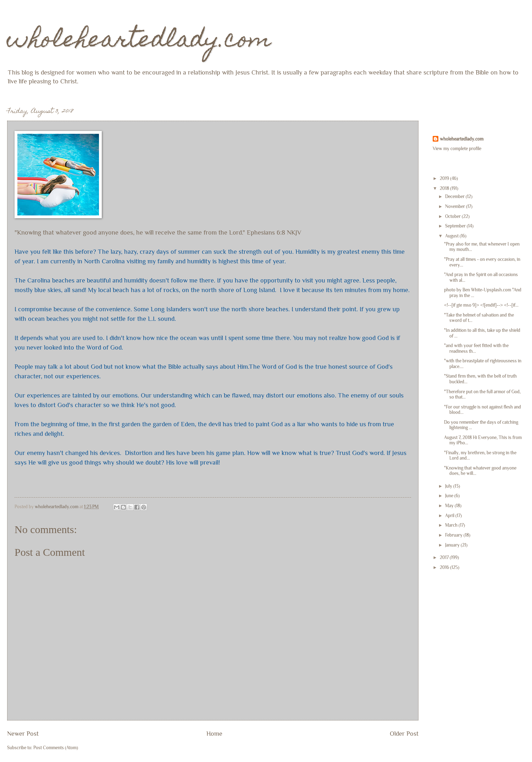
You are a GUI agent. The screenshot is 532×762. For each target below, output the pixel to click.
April (450, 516)
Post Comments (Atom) (56, 748)
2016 (445, 567)
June (450, 496)
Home (214, 734)
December (455, 196)
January (453, 545)
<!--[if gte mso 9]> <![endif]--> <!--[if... (481, 305)
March (452, 525)
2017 (445, 557)
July (449, 486)
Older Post (404, 734)
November (456, 206)
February (454, 535)
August (452, 236)
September (456, 226)
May (450, 506)
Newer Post (23, 734)
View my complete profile (457, 149)
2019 (445, 178)
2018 (445, 188)
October (453, 216)
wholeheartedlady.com (139, 41)
